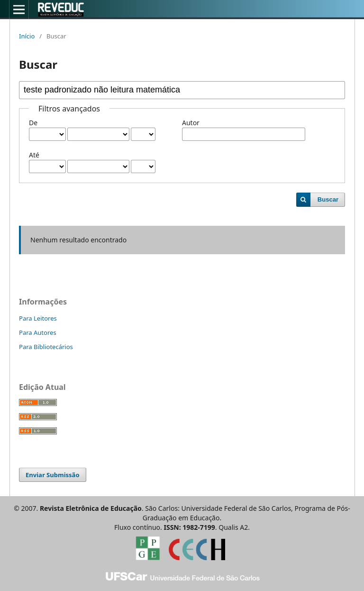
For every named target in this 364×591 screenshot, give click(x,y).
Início (27, 36)
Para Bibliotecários (46, 347)
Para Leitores (38, 318)
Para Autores (38, 332)
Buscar (328, 199)
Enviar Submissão (53, 475)
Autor (191, 123)
